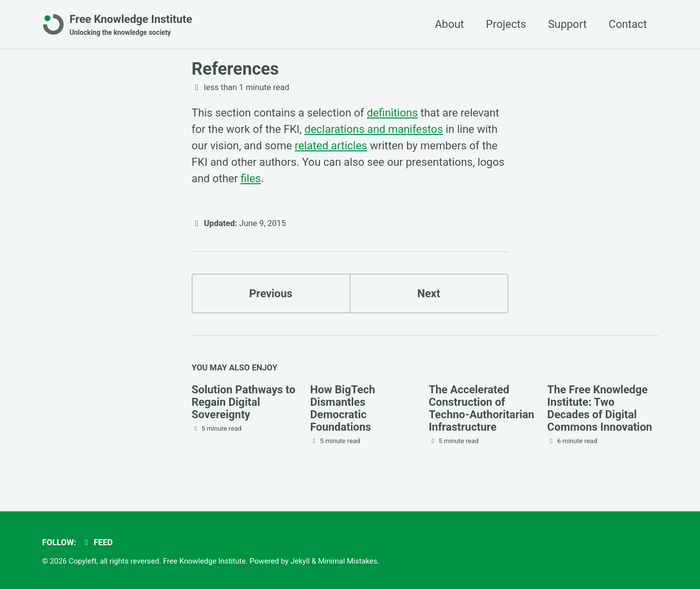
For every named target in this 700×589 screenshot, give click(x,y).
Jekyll (300, 561)
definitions (392, 113)
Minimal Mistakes (348, 561)
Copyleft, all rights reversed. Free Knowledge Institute (157, 561)
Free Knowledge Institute (131, 25)
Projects (506, 24)
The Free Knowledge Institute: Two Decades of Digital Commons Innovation (600, 408)
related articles (331, 146)
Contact (628, 24)
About (450, 24)
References (235, 69)
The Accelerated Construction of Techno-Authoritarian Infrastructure (481, 408)
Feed (97, 542)
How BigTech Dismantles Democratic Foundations (342, 408)
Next (428, 294)
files (251, 178)
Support (567, 24)
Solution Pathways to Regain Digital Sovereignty (244, 402)
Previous (271, 294)
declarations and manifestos (374, 129)
